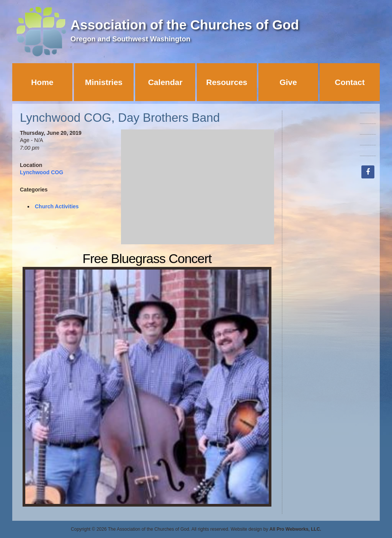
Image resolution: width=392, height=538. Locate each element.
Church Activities (57, 206)
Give (288, 82)
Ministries (104, 82)
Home (42, 82)
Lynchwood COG (42, 172)
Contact (350, 82)
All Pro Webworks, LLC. (295, 529)
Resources (227, 82)
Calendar (165, 82)
